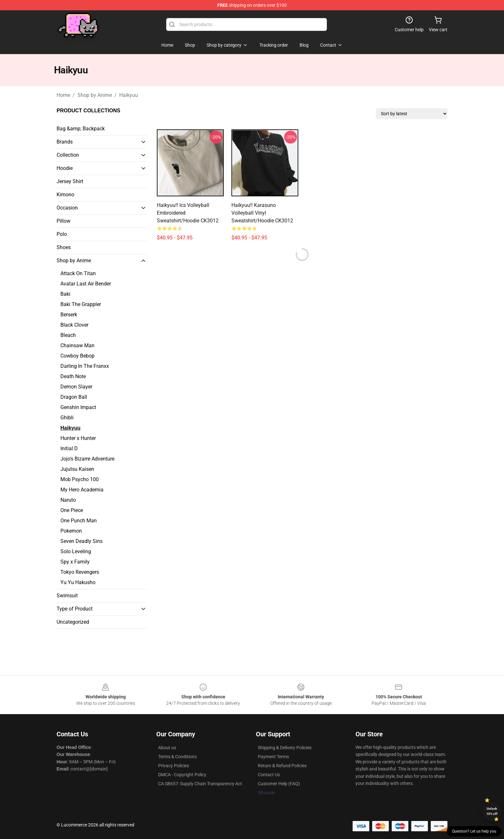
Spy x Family (75, 562)
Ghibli (67, 418)
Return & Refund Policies (282, 766)
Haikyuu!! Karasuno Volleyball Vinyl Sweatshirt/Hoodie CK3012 (262, 213)
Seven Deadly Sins (81, 541)
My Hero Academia (82, 490)
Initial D (69, 448)
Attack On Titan (78, 273)
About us (167, 748)
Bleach (68, 335)
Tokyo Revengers (80, 572)
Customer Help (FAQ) (279, 784)
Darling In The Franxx (85, 366)
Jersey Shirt (70, 181)
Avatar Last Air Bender (86, 284)
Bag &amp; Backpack (81, 129)
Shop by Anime (95, 95)
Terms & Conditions (177, 757)
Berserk (69, 315)
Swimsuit (67, 596)
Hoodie (65, 168)
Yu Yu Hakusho (78, 582)
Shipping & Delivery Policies (285, 748)
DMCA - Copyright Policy (182, 775)
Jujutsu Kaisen (77, 469)
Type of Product (75, 609)
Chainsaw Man (77, 345)
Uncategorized (73, 622)
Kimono (65, 195)
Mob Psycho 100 (80, 479)
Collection (68, 155)
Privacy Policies (174, 766)
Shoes (64, 247)
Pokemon (71, 531)
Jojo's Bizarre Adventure (87, 459)
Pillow (63, 221)
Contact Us (269, 775)
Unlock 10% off (492, 811)
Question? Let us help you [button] (474, 831)
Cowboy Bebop (77, 356)
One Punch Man (79, 521)
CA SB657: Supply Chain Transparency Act (200, 784)
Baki (65, 294)
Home (63, 95)
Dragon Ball (74, 397)
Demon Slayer (76, 387)
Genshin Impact (78, 407)
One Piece (72, 510)
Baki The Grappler (81, 304)
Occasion (67, 208)
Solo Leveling (76, 551)
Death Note (73, 376)
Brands (65, 142)
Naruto (68, 500)
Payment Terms (273, 757)
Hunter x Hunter (78, 438)
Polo (62, 234)
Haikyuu (129, 95)
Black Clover (74, 325)
